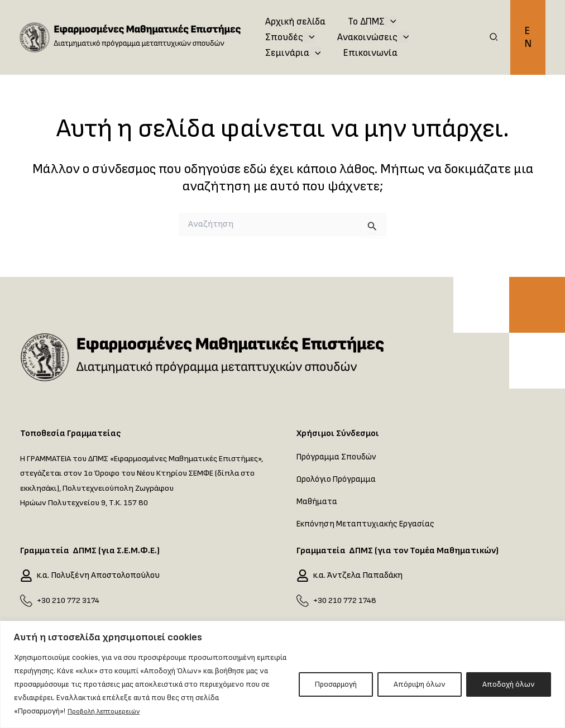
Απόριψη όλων (420, 685)
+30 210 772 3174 (70, 600)
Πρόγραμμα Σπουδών (337, 457)
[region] (282, 675)
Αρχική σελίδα (294, 13)
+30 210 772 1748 (346, 600)
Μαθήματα (317, 502)
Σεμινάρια (383, 40)
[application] (387, 13)
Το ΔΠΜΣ (368, 13)
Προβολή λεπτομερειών (109, 712)
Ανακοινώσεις (300, 40)
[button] (494, 42)
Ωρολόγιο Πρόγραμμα (337, 479)
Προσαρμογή (336, 685)
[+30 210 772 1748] (303, 601)
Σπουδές (437, 13)
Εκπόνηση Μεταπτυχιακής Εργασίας (368, 524)
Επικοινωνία (291, 67)
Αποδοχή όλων (509, 685)
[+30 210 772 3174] (26, 601)
